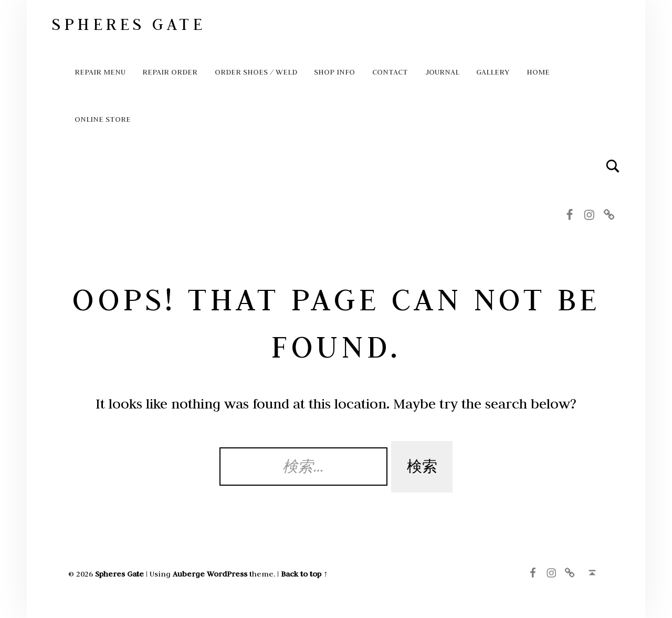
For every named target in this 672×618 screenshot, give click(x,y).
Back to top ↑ (304, 574)
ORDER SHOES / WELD (256, 72)
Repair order (170, 72)
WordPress (227, 574)
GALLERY (493, 72)
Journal (442, 72)
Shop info (334, 72)
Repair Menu (100, 72)
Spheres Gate (128, 24)
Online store (103, 119)
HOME (538, 72)
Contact (390, 72)
